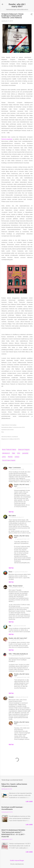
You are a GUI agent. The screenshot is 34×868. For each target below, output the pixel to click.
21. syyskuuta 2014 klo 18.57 (17, 656)
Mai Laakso (12, 516)
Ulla (10, 626)
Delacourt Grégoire (24, 450)
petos (4, 457)
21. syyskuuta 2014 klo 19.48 (22, 677)
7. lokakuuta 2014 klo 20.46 (22, 725)
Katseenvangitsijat (7, 139)
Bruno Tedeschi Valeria (9, 450)
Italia (13, 453)
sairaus (17, 457)
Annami (11, 697)
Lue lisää (29, 802)
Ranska (10, 457)
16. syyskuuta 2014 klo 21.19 (17, 587)
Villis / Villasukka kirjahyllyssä (18, 654)
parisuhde (25, 453)
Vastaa (11, 512)
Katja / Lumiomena (15, 468)
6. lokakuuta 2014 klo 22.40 (21, 697)
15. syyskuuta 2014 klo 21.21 (17, 517)
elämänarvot (6, 453)
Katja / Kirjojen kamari (16, 586)
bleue (11, 572)
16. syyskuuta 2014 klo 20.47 (20, 572)
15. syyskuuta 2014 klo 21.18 (22, 488)
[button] (31, 14)
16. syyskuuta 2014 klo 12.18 (22, 539)
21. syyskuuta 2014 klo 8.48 (19, 626)
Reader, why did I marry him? (17, 5)
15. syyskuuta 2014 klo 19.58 (17, 469)
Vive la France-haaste (9, 460)
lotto (19, 453)
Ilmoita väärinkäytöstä (17, 864)
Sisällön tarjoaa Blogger (17, 860)
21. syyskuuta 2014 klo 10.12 (17, 640)
